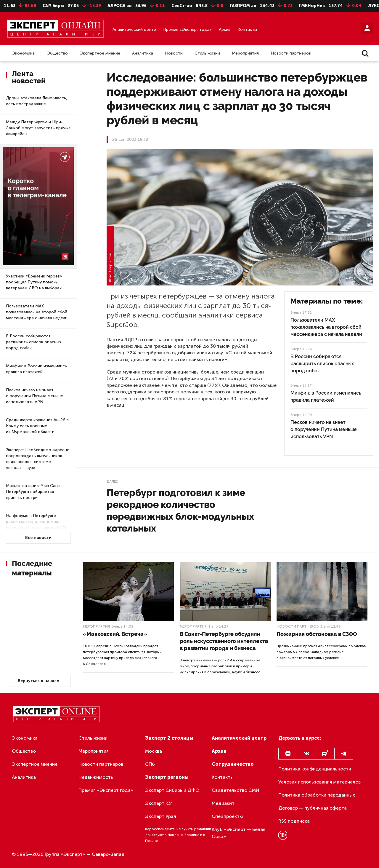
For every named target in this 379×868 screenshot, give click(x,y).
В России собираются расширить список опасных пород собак (34, 342)
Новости (174, 53)
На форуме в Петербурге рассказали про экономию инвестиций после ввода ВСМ (36, 522)
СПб (150, 764)
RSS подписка (294, 821)
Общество (57, 53)
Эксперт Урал (161, 816)
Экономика (23, 53)
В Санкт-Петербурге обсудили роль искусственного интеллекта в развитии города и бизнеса (224, 641)
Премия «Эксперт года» (187, 29)
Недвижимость (96, 777)
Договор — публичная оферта (313, 808)
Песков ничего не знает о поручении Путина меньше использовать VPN (34, 396)
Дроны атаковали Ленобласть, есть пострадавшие (37, 101)
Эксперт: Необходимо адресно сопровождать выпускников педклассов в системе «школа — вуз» (38, 459)
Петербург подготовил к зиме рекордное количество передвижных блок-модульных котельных (180, 510)
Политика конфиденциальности (315, 769)
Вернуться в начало (38, 681)
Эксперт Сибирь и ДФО (172, 790)
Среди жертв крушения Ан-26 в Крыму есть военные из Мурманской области (37, 426)
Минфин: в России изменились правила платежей (36, 369)
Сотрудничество (233, 764)
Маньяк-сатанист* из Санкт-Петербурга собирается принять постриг (35, 492)
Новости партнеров (291, 53)
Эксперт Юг (159, 803)
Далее (112, 481)
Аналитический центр (134, 29)
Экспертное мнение (100, 53)
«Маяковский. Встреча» (115, 634)
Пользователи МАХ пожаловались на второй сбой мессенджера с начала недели (37, 312)
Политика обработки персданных (317, 795)
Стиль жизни (207, 53)
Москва (154, 751)
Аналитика (143, 53)
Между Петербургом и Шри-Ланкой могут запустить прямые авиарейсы (38, 128)
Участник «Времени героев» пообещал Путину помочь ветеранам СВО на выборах (34, 282)
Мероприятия (245, 53)
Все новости (38, 538)
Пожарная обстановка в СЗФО (317, 634)
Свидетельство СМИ (236, 790)
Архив (225, 29)
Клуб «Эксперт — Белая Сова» (239, 833)
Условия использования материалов (319, 782)
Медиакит (223, 803)
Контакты (247, 29)
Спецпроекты (227, 816)
